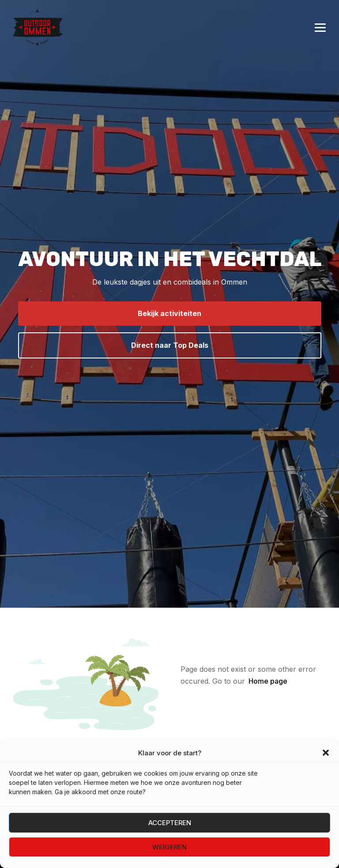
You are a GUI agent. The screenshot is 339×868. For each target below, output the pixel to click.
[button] (326, 753)
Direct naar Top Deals (170, 345)
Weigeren (169, 847)
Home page (268, 681)
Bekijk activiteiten (169, 313)
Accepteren (170, 823)
